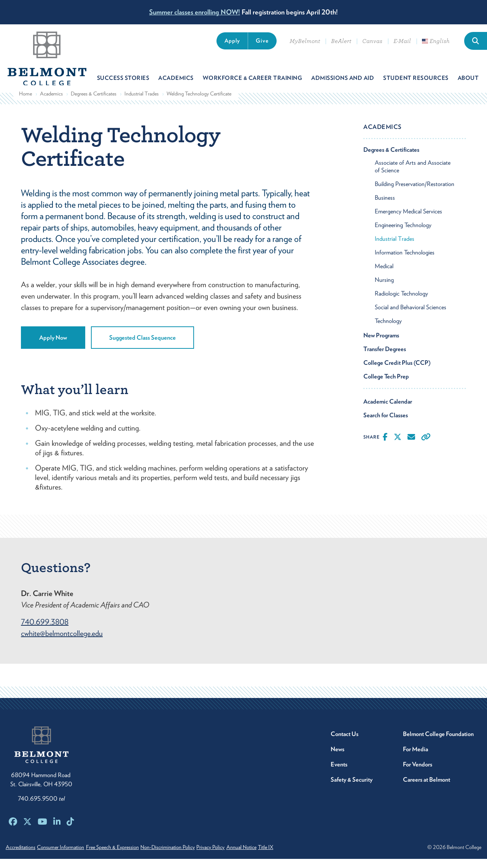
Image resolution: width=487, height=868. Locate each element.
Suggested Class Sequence (142, 346)
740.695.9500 (41, 808)
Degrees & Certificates (94, 102)
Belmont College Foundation (438, 743)
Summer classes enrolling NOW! (195, 12)
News (337, 758)
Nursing (384, 289)
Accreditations (21, 856)
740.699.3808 (45, 631)
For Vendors (418, 773)
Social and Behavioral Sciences (411, 316)
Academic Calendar (388, 410)
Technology (388, 330)
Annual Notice (275, 856)
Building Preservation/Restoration (415, 193)
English (436, 41)
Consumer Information (67, 856)
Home (25, 102)
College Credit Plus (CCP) (397, 371)
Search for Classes (386, 424)
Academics (51, 102)
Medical (384, 275)
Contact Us (345, 743)
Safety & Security (352, 789)
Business (385, 206)
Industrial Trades (142, 102)
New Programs (381, 344)
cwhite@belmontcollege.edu (62, 642)
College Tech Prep (386, 385)
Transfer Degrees (385, 358)
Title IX (306, 856)
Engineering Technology (403, 234)
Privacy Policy (237, 856)
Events (339, 773)
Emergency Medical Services (408, 220)
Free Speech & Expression (126, 856)
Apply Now (53, 346)
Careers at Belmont (427, 789)
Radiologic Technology (401, 302)
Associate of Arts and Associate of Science (413, 175)
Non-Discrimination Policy (188, 856)
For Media (415, 758)
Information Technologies (405, 261)
